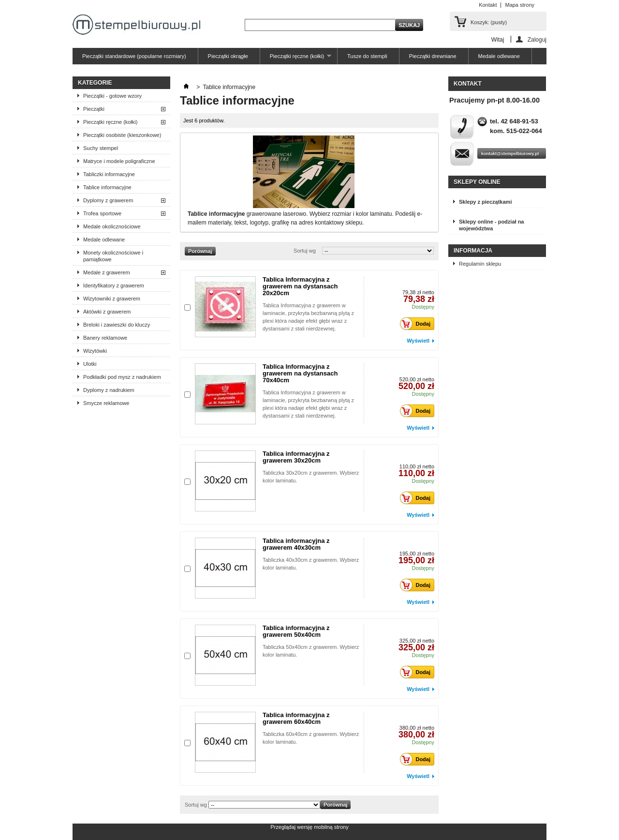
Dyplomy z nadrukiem (109, 390)
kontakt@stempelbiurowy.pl (510, 153)
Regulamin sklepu (480, 264)
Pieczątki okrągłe (228, 56)
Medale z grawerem (107, 272)
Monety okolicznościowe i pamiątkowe (113, 256)
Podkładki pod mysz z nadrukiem (122, 377)
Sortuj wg (305, 251)
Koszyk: (489, 22)
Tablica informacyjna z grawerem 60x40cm (296, 718)
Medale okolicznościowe (112, 226)
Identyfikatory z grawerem (114, 285)
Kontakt (488, 5)
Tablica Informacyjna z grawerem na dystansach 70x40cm (300, 373)
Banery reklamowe (105, 338)
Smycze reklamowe (106, 403)
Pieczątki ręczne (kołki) (296, 59)
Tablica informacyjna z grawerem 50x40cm (296, 631)
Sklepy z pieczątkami (485, 202)
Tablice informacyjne (107, 187)
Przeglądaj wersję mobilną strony (309, 827)
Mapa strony (520, 5)
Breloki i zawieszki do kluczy (117, 325)
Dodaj (418, 324)
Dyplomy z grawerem (108, 200)
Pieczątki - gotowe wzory (112, 96)
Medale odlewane (499, 56)
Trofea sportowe (102, 213)
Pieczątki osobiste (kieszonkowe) (122, 135)
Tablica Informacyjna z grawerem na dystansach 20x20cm (300, 286)
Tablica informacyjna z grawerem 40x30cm (296, 544)
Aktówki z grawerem (107, 312)
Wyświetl (418, 341)
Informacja (473, 251)
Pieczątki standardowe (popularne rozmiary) (134, 56)
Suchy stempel (101, 148)
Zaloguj (537, 39)
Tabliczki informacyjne (109, 174)
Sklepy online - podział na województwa (491, 225)
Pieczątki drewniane (433, 56)
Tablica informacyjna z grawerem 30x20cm (296, 457)
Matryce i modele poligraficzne (119, 161)
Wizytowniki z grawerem (112, 299)
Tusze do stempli (367, 56)
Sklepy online (477, 182)
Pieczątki (94, 109)
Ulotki (90, 364)
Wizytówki (95, 351)
